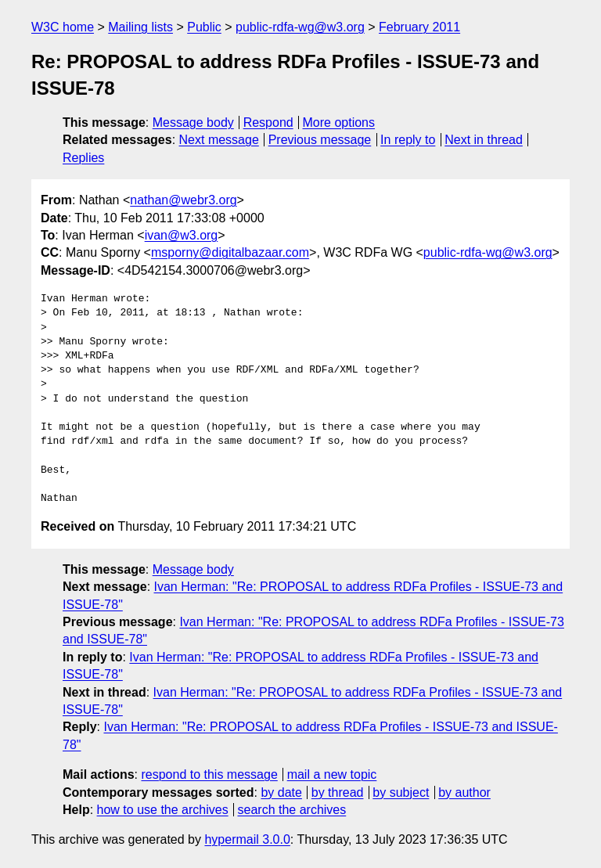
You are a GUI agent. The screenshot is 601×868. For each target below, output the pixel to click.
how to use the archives (163, 810)
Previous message (320, 140)
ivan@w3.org (182, 235)
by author (464, 792)
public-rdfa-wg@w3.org (300, 27)
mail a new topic (332, 774)
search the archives (292, 810)
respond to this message (209, 774)
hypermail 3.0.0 (247, 839)
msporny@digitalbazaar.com (230, 252)
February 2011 (419, 27)
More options (339, 122)
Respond (268, 122)
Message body (193, 122)
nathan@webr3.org (183, 200)
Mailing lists (140, 27)
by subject (401, 792)
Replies (83, 158)
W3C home (63, 27)
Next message (219, 140)
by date (281, 792)
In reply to (408, 140)
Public (204, 27)
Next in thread (484, 140)
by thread (338, 792)
